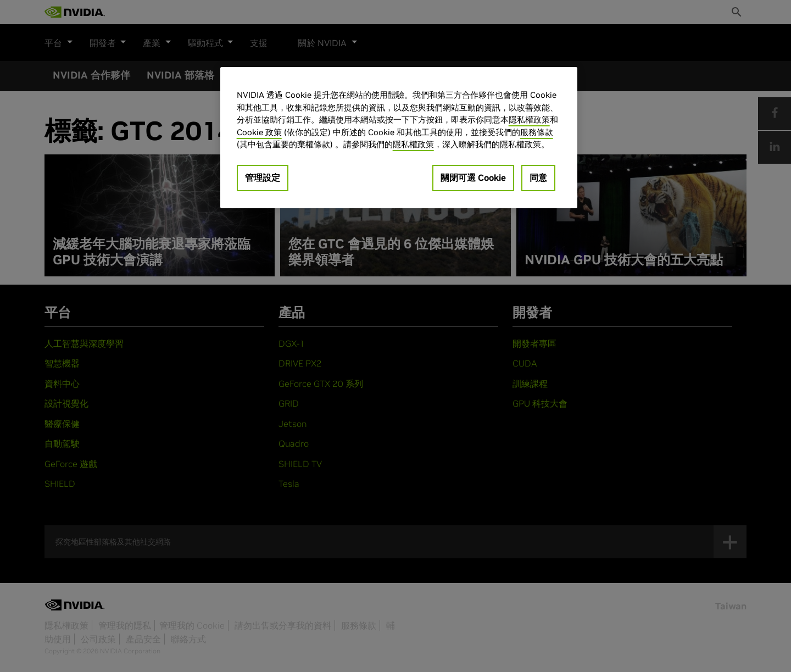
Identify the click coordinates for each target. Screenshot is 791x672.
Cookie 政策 (259, 132)
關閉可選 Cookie (473, 177)
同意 (538, 177)
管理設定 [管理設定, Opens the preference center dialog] (263, 177)
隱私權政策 (529, 120)
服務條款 (537, 132)
